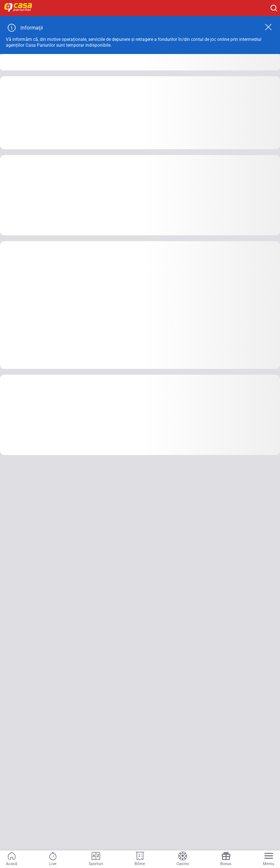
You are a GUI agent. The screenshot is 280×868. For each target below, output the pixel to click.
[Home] (22, 8)
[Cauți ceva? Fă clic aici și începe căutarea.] (274, 8)
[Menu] (269, 859)
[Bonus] (226, 859)
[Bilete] (140, 859)
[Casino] (183, 859)
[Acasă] (11, 859)
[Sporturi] (96, 859)
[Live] (53, 859)
